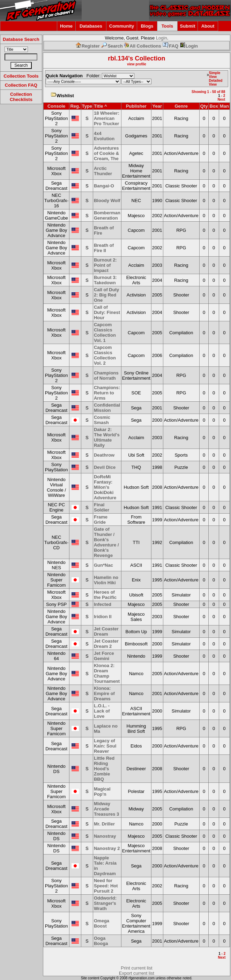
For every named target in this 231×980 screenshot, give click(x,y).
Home (66, 26)
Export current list (137, 973)
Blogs (147, 26)
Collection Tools (21, 76)
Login (162, 38)
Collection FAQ (21, 85)
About (208, 26)
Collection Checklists (21, 97)
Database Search (21, 39)
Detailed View (215, 83)
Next (222, 99)
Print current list (136, 968)
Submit (187, 26)
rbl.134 (118, 58)
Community (122, 26)
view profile (137, 64)
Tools (167, 26)
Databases (91, 26)
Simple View (214, 75)
